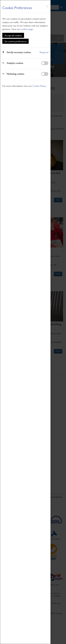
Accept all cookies (13, 35)
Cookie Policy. (39, 86)
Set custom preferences (15, 41)
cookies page (27, 29)
